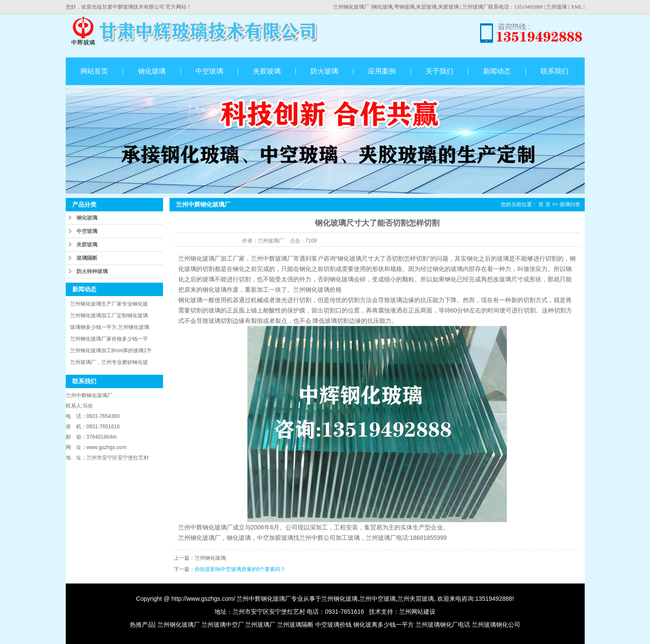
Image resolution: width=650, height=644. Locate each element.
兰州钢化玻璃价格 (317, 290)
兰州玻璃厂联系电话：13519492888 (503, 7)
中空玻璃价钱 (333, 625)
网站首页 (94, 71)
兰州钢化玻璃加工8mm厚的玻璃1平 (111, 351)
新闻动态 (497, 71)
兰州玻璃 (557, 7)
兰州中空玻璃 (378, 599)
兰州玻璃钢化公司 (496, 625)
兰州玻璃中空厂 (223, 625)
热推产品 (142, 625)
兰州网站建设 (417, 612)
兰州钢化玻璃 (339, 599)
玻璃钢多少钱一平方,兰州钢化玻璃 (110, 327)
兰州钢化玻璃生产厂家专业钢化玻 (109, 304)
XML (576, 7)
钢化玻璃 (152, 71)
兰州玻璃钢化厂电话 (443, 625)
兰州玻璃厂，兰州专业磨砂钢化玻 (109, 362)
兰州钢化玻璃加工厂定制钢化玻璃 (109, 316)
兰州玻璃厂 (260, 625)
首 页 (544, 204)
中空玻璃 (209, 71)
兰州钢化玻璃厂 (351, 7)
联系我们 (554, 71)
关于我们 (439, 71)
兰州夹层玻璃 (416, 599)
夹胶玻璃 (267, 71)
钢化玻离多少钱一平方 (384, 625)
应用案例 (382, 71)
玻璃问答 (570, 204)
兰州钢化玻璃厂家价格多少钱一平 (109, 339)
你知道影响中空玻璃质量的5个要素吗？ (240, 569)
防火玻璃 (324, 71)
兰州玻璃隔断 (295, 625)
